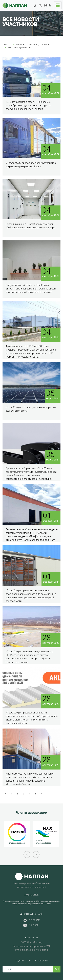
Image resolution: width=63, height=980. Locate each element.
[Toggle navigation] (58, 5)
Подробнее (32, 895)
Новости (20, 45)
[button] (48, 5)
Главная (6, 45)
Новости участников (39, 45)
